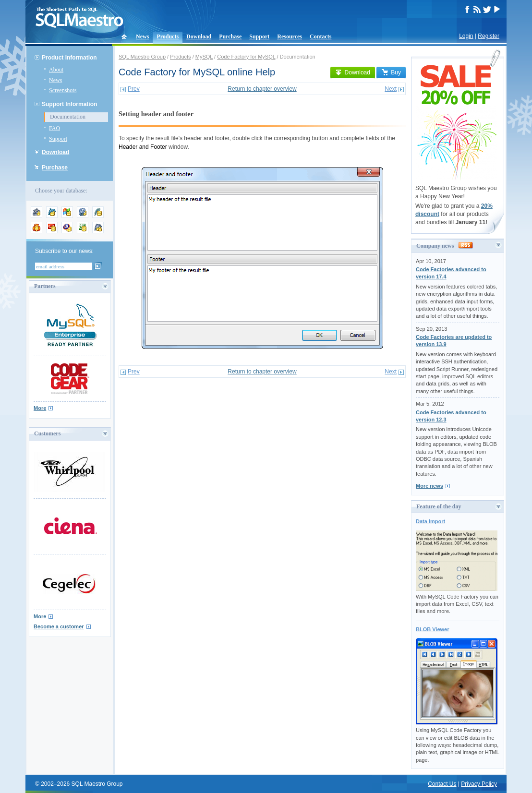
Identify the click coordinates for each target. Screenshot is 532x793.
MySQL (204, 57)
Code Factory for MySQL (246, 57)
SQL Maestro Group (142, 57)
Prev (134, 89)
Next (391, 89)
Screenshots (63, 90)
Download (199, 36)
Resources (290, 36)
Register (489, 36)
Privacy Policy (479, 784)
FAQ (54, 128)
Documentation (68, 117)
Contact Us (442, 784)
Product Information (69, 58)
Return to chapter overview (262, 89)
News (142, 36)
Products (168, 36)
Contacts (320, 36)
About (56, 70)
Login (466, 36)
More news (429, 486)
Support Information (69, 104)
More (40, 408)
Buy (391, 72)
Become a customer (59, 626)
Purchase (230, 36)
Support (259, 36)
